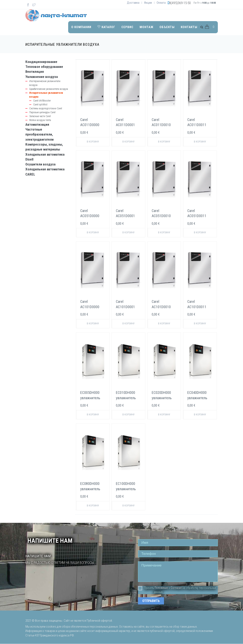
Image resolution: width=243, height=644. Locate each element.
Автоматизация (37, 124)
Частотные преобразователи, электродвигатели (40, 134)
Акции (148, 3)
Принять (146, 588)
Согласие (176, 588)
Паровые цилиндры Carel (42, 112)
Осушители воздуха (40, 164)
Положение (161, 588)
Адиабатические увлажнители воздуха (49, 89)
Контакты (189, 27)
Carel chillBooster (42, 101)
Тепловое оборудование (44, 67)
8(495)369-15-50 (180, 3)
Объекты (167, 27)
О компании (81, 27)
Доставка (133, 3)
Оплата (161, 3)
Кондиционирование (41, 62)
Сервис (127, 27)
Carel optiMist (40, 105)
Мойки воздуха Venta (40, 120)
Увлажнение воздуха (42, 77)
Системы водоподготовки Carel (46, 108)
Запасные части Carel (40, 116)
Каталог (106, 27)
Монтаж (146, 27)
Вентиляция (35, 72)
